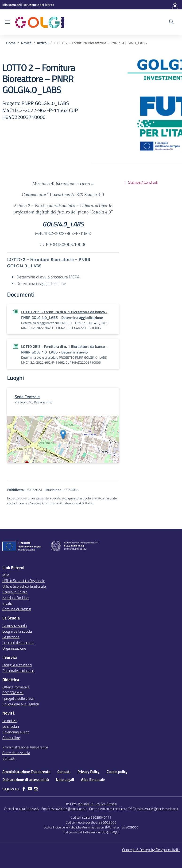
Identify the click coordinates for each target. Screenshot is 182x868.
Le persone (11, 637)
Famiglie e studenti (17, 665)
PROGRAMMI (13, 693)
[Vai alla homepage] (40, 22)
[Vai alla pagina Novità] (26, 43)
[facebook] (24, 789)
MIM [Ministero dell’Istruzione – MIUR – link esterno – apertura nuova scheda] (6, 575)
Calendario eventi (16, 732)
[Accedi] (175, 5)
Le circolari (11, 726)
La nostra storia (15, 626)
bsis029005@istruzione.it (69, 809)
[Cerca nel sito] (171, 22)
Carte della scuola (16, 753)
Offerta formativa (16, 687)
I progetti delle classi (18, 698)
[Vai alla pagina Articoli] (43, 43)
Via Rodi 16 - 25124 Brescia (97, 804)
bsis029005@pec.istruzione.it (157, 809)
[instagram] (36, 789)
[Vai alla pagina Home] (11, 43)
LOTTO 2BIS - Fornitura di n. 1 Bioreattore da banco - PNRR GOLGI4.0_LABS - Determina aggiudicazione (64, 315)
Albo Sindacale (93, 780)
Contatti (9, 758)
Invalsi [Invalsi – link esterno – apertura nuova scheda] (7, 603)
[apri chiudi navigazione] (8, 22)
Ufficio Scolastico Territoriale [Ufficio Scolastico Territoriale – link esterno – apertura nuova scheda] (24, 586)
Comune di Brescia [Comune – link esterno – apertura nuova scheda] (17, 609)
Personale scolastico (18, 671)
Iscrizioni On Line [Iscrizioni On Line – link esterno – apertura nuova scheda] (15, 598)
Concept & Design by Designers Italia (151, 850)
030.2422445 (29, 809)
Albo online (11, 738)
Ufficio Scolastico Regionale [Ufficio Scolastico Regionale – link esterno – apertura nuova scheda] (24, 581)
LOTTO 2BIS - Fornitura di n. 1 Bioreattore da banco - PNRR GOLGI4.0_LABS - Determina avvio (64, 349)
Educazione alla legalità (21, 704)
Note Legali (65, 780)
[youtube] (30, 789)
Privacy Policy (89, 772)
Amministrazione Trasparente (25, 747)
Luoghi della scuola (17, 631)
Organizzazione (14, 648)
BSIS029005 (107, 822)
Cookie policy (117, 772)
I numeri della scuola (18, 643)
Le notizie (10, 721)
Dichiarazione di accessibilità (26, 780)
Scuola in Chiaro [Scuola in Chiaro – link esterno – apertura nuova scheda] (15, 592)
